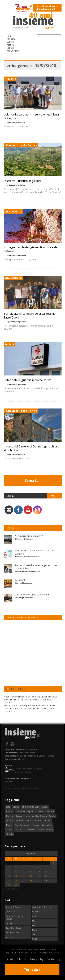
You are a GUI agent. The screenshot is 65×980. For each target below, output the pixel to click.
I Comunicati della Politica (21, 145)
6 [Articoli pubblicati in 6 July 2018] (39, 867)
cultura (50, 811)
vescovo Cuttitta (46, 829)
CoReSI (56, 953)
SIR (34, 934)
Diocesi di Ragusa (14, 816)
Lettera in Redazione (33, 571)
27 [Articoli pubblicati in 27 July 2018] (39, 880)
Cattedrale (10, 912)
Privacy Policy (37, 959)
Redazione (30, 539)
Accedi (10, 959)
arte (8, 807)
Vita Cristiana (13, 51)
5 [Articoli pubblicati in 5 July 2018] (31, 867)
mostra (38, 820)
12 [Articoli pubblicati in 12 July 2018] (31, 872)
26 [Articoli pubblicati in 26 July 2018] (31, 880)
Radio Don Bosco (13, 928)
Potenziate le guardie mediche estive (27, 380)
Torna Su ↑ (33, 480)
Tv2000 (22, 829)
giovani (9, 820)
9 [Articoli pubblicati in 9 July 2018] (9, 872)
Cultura (10, 42)
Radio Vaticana (12, 932)
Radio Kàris (11, 923)
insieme (19, 820)
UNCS (35, 939)
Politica (10, 45)
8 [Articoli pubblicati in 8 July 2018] (54, 867)
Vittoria (10, 834)
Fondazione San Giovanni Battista (40, 816)
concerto (40, 811)
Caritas (16, 807)
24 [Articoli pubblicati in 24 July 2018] (16, 880)
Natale (9, 825)
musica (47, 820)
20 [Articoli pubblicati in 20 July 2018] (39, 876)
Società (10, 48)
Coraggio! (20, 580)
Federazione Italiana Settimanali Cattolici (24, 788)
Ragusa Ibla (47, 825)
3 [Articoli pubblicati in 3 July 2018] (16, 867)
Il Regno (36, 912)
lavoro (29, 820)
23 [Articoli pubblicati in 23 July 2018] (9, 880)
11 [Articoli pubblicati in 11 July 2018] (24, 872)
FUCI (34, 925)
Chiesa (45, 807)
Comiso (10, 811)
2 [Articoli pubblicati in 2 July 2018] (9, 867)
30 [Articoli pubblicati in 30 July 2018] (9, 885)
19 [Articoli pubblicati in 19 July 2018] (31, 876)
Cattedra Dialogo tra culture (15, 917)
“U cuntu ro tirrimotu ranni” (29, 536)
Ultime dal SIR (17, 689)
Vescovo (32, 829)
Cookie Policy (54, 959)
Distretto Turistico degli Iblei (22, 181)
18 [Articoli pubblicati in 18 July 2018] (24, 876)
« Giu (7, 889)
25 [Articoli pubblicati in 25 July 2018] (24, 880)
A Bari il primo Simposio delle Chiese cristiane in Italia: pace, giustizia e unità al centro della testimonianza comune (30, 700)
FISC (34, 921)
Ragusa (36, 825)
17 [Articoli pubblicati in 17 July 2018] (16, 876)
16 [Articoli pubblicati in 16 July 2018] (9, 876)
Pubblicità (22, 959)
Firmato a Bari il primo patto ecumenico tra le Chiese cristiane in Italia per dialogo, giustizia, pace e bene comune (30, 709)
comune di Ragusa (24, 811)
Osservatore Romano (42, 907)
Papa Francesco (22, 825)
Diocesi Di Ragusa (13, 907)
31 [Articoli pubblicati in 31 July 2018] (16, 885)
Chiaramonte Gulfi (30, 807)
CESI (34, 916)
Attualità (11, 39)
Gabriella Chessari (33, 557)
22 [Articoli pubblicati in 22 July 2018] (54, 876)
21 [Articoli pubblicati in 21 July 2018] (46, 876)
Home (10, 36)
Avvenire (10, 937)
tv (16, 829)
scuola (9, 829)
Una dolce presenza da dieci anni (32, 595)
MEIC (34, 930)
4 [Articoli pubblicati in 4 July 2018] (24, 867)
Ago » (14, 889)
